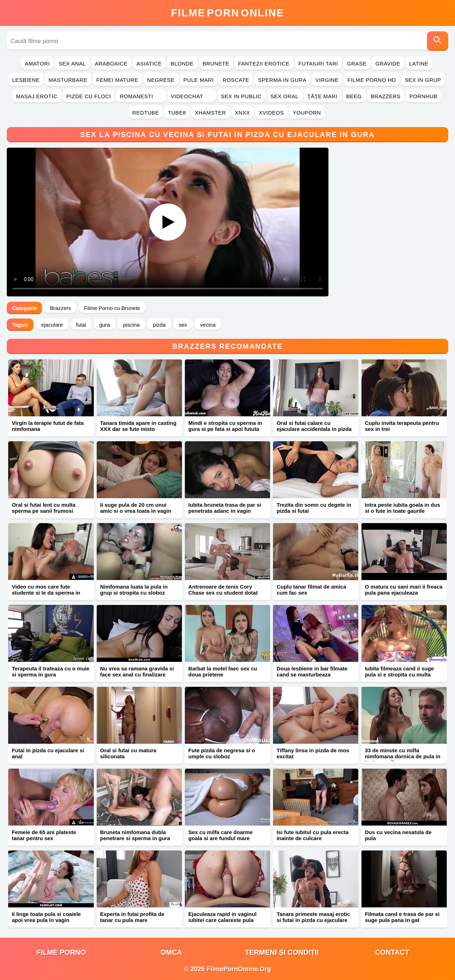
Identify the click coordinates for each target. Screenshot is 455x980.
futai (81, 325)
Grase (357, 64)
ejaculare (52, 325)
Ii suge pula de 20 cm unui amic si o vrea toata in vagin (136, 508)
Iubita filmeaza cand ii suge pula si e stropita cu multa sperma (399, 675)
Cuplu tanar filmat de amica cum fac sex (311, 590)
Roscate (236, 80)
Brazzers (386, 96)
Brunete (216, 64)
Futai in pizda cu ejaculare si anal (48, 753)
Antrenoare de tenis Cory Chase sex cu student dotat (223, 590)
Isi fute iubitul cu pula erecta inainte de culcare (313, 835)
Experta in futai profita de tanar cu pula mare (132, 917)
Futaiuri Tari (318, 64)
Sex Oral (285, 96)
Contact (392, 952)
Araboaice (111, 64)
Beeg (354, 96)
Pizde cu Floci (89, 96)
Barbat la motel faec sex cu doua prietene (223, 671)
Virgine (327, 80)
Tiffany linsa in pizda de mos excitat (313, 753)
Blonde (182, 64)
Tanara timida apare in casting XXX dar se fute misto (138, 426)
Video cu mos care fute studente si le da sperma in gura (46, 593)
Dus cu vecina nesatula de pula (398, 835)
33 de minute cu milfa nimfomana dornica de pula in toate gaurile (403, 756)
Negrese (161, 80)
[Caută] (438, 41)
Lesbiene (26, 80)
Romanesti (141, 96)
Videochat (192, 96)
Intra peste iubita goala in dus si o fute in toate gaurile (402, 508)
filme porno (61, 952)
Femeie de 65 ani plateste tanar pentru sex (44, 835)
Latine (419, 64)
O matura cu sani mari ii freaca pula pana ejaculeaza (403, 590)
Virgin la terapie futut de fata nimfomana (48, 426)
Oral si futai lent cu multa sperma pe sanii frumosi (44, 508)
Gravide (388, 64)
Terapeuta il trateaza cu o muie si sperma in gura (50, 671)
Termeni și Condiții (282, 952)
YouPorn (307, 113)
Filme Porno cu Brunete (112, 308)
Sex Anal (72, 64)
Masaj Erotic (37, 96)
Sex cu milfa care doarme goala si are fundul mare (221, 835)
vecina (208, 325)
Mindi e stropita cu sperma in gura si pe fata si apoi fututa (225, 426)
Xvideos (271, 113)
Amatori (37, 64)
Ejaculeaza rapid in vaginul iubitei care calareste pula (223, 917)
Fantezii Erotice (264, 64)
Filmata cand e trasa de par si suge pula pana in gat (402, 917)
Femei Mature (117, 80)
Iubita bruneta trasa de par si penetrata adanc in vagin (225, 508)
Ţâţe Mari (323, 96)
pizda (159, 325)
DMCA (171, 952)
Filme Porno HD (371, 80)
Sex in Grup (423, 80)
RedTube (146, 113)
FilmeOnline (227, 13)
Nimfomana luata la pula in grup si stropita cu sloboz (134, 590)
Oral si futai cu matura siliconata (128, 753)
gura (105, 325)
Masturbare (68, 80)
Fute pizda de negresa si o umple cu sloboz (222, 753)
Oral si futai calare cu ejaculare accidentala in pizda (314, 426)
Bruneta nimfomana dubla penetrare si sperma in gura (135, 835)
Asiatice (149, 64)
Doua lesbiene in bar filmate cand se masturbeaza (312, 671)
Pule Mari (199, 80)
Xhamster (210, 113)
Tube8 (177, 113)
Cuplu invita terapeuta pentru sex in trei (402, 426)
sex (183, 325)
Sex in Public (241, 96)
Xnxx (243, 113)
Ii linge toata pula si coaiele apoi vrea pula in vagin (46, 917)
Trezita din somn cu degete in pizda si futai (314, 508)
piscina (131, 325)
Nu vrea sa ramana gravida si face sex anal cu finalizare (137, 671)
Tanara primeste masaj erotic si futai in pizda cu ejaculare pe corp (313, 920)
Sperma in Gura (282, 80)
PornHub (424, 96)
